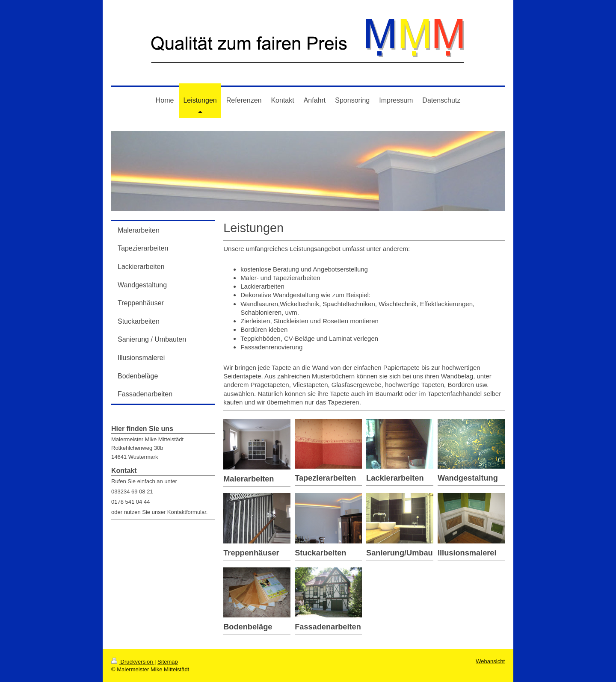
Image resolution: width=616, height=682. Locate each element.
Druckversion (133, 662)
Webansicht (490, 661)
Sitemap (168, 662)
